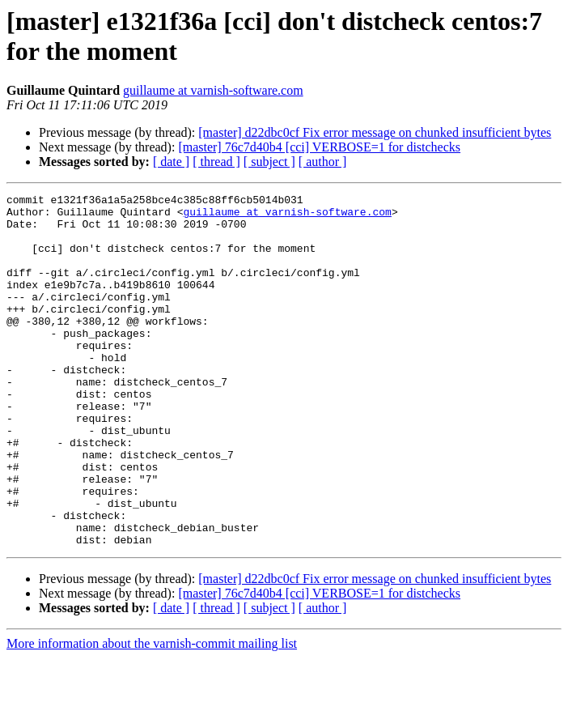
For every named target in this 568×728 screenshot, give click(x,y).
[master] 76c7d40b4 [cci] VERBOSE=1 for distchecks (319, 147)
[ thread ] (216, 162)
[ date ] (171, 162)
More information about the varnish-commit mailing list (152, 714)
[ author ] (323, 162)
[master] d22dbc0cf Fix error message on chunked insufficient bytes (375, 132)
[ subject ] (269, 162)
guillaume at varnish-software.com (213, 90)
